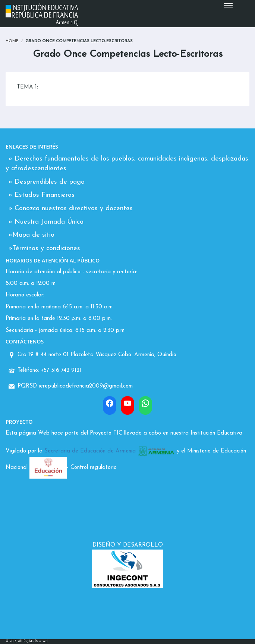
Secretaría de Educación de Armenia (90, 451)
